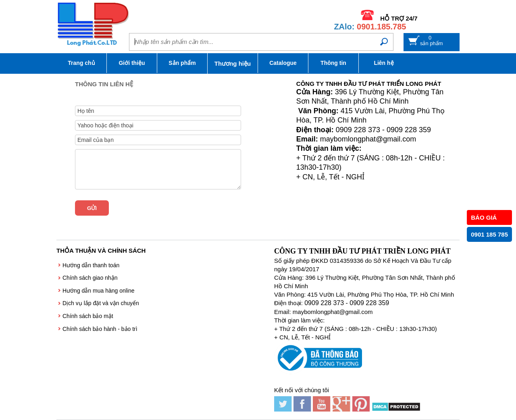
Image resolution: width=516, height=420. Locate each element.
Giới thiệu (132, 63)
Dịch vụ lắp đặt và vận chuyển (101, 303)
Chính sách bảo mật (88, 316)
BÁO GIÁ (484, 217)
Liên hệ (384, 63)
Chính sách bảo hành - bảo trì (100, 329)
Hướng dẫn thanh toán (91, 265)
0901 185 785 (489, 234)
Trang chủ (81, 63)
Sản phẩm (182, 63)
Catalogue (283, 63)
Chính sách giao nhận (90, 278)
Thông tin (333, 63)
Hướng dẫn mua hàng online (99, 291)
